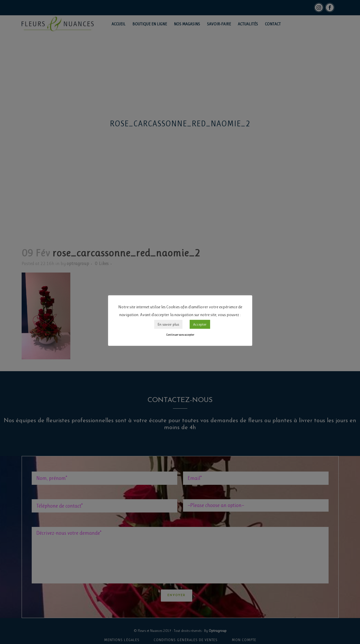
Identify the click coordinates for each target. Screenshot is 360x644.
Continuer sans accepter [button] (180, 335)
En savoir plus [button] (168, 324)
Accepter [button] (200, 324)
